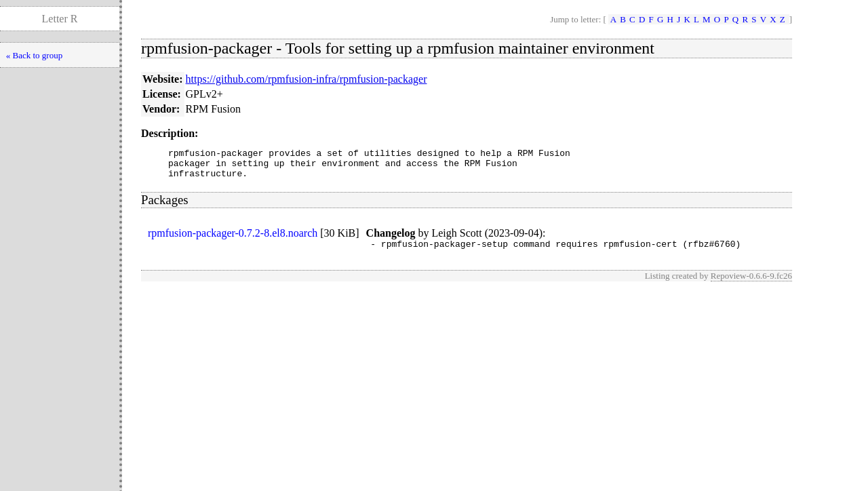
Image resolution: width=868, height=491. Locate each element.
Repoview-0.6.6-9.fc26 (751, 284)
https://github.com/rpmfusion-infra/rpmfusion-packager (307, 79)
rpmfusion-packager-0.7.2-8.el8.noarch (233, 239)
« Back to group (34, 55)
